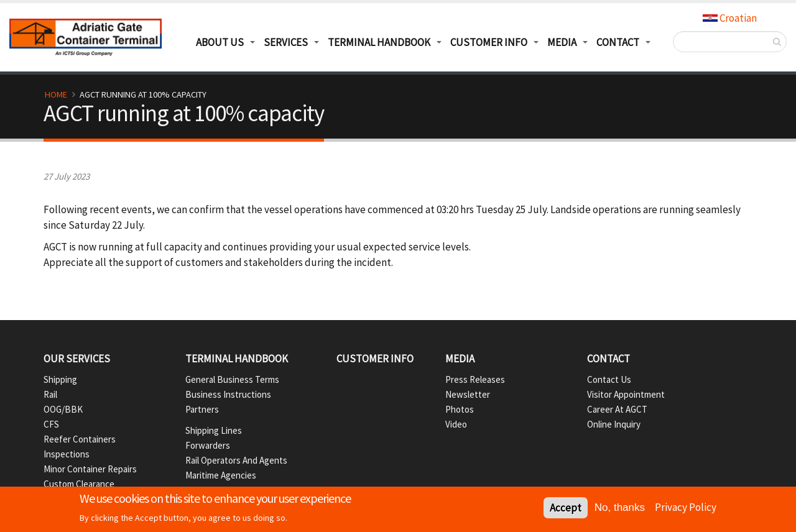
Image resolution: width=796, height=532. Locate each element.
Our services (77, 359)
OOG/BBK (63, 409)
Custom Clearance (79, 484)
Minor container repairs (90, 469)
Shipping (60, 379)
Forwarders (208, 445)
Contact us (609, 379)
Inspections (67, 454)
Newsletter (468, 394)
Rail (50, 394)
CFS (51, 424)
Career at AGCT (617, 409)
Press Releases (475, 379)
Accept (566, 510)
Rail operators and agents (236, 460)
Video (456, 424)
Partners (202, 409)
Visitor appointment (626, 394)
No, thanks (620, 509)
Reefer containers (80, 439)
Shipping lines (214, 430)
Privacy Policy (686, 509)
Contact (609, 359)
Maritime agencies (221, 475)
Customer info (375, 359)
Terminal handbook (237, 359)
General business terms (232, 379)
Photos (460, 409)
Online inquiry (614, 424)
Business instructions (228, 394)
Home (56, 94)
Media (562, 42)
